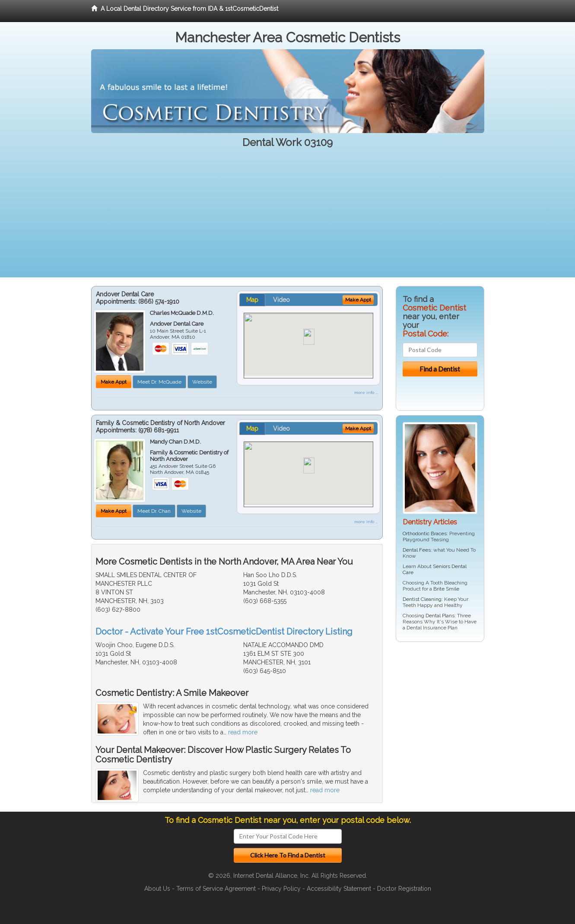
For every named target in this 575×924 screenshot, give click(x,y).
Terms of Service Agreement (216, 889)
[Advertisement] (288, 217)
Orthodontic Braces (425, 533)
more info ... (366, 392)
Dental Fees (417, 550)
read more (243, 732)
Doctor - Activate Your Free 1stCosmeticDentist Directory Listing (224, 632)
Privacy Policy (281, 889)
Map (252, 300)
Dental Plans (440, 616)
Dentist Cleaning (422, 599)
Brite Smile (446, 589)
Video (281, 300)
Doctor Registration (404, 889)
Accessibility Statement (339, 889)
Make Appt (114, 382)
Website (202, 382)
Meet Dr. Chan (154, 511)
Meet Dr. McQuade (159, 382)
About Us (157, 889)
